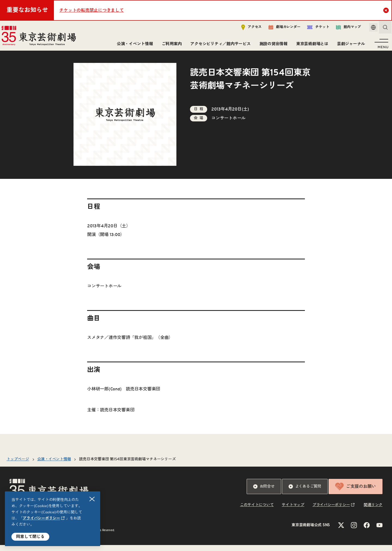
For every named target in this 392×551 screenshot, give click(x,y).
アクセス (246, 29)
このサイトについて (257, 511)
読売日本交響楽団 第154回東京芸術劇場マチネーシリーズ (127, 465)
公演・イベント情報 (133, 46)
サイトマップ (293, 511)
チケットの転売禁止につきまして (91, 10)
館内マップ (343, 29)
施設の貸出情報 (272, 46)
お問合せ (264, 492)
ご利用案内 (170, 46)
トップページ (18, 465)
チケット (312, 29)
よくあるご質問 (305, 492)
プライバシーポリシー (41, 518)
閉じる (92, 499)
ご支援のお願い (356, 492)
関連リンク (373, 511)
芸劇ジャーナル (349, 46)
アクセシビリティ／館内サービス (219, 46)
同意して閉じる (30, 537)
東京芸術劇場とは (311, 46)
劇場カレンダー (279, 29)
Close (387, 10)
